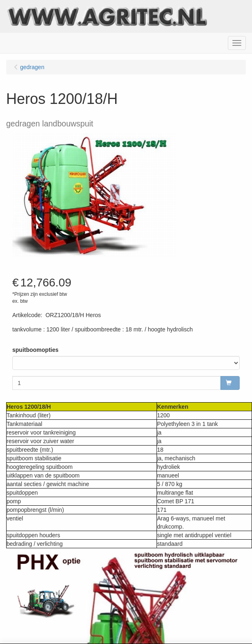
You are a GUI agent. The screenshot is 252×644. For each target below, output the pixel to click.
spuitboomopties (35, 350)
